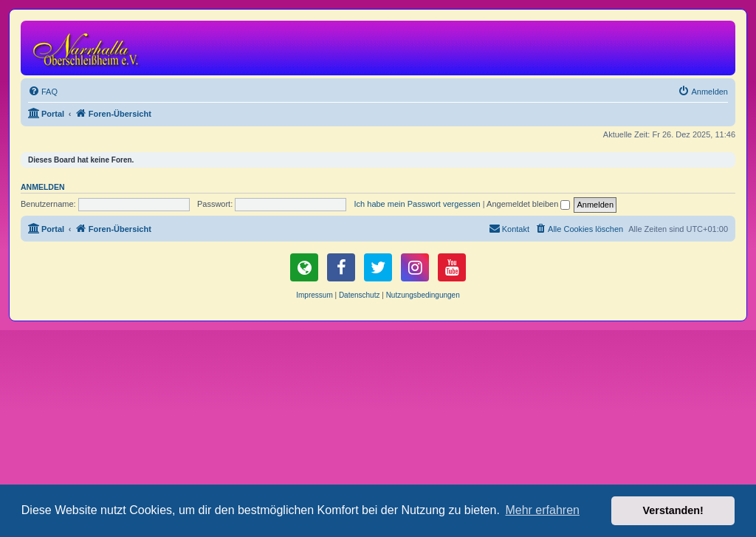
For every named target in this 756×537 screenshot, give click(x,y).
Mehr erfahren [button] (542, 510)
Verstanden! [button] (673, 510)
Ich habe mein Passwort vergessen (417, 204)
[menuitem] (43, 92)
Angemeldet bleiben (528, 204)
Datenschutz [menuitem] (360, 295)
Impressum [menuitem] (314, 295)
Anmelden (43, 187)
